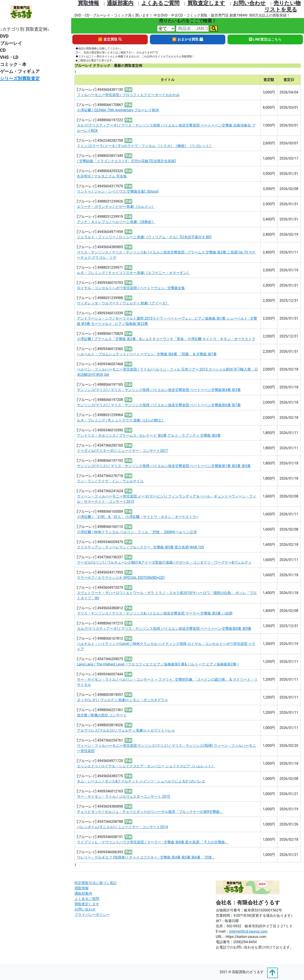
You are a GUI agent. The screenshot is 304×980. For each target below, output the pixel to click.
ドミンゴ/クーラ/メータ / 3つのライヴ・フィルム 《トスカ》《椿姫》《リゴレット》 (145, 146)
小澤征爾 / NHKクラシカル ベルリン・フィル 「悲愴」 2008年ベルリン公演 (137, 532)
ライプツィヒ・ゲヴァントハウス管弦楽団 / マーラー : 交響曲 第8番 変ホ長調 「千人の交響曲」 (153, 842)
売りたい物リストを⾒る (283, 6)
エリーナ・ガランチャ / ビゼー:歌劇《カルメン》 (116, 207)
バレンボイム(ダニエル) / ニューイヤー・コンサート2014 (123, 827)
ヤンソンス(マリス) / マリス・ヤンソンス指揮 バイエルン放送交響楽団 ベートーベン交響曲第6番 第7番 (159, 405)
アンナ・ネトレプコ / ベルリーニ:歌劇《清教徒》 (116, 222)
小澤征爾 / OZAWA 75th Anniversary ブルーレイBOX (118, 110)
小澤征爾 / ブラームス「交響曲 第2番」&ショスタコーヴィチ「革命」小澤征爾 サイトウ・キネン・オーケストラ (166, 339)
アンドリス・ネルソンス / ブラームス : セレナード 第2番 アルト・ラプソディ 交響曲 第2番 (149, 435)
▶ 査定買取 (110, 39)
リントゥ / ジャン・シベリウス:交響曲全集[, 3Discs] (118, 191)
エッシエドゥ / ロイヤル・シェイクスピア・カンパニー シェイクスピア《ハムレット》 (146, 766)
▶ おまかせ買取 (188, 39)
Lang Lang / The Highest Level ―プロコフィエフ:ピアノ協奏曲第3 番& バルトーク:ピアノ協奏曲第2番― (158, 664)
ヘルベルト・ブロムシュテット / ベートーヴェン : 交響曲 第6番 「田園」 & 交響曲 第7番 (147, 354)
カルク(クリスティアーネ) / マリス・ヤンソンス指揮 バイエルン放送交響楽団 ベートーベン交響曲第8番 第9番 (164, 629)
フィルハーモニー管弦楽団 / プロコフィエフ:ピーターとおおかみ (128, 95)
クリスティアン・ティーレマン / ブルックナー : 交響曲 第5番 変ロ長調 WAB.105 (141, 547)
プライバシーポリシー (92, 915)
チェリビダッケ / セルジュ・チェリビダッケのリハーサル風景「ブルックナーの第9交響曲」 (150, 812)
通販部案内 (120, 3)
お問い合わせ (249, 3)
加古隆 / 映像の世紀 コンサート (102, 715)
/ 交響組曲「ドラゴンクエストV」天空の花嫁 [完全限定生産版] (126, 161)
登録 (128, 90)
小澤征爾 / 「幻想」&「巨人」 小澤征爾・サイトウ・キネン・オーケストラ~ (138, 517)
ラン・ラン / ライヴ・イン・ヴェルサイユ (110, 481)
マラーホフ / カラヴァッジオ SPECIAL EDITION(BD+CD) (121, 578)
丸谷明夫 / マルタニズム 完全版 (102, 176)
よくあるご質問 (160, 3)
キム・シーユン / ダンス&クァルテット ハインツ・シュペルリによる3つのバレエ (141, 781)
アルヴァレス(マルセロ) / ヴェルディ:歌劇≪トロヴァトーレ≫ (126, 730)
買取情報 (88, 3)
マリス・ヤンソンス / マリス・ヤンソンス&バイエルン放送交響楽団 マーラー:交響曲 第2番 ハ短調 (155, 613)
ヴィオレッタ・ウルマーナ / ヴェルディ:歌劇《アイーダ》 (123, 303)
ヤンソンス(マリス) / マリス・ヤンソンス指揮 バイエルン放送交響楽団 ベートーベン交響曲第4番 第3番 (159, 390)
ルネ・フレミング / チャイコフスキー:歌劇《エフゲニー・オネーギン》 (134, 273)
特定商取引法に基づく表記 (96, 883)
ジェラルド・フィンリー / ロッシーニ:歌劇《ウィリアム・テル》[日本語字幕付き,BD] (144, 237)
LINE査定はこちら (265, 39)
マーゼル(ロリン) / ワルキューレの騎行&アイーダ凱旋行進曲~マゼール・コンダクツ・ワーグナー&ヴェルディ (164, 562)
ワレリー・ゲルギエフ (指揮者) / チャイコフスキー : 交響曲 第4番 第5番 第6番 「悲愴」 (146, 857)
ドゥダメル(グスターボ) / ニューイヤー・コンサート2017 (123, 451)
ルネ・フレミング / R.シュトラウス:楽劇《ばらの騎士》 (121, 420)
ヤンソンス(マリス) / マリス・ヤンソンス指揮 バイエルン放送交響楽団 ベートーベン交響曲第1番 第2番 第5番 (164, 466)
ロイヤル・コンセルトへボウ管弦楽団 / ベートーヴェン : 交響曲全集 (131, 288)
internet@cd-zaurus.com (248, 931)
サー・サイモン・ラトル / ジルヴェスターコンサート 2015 (123, 796)
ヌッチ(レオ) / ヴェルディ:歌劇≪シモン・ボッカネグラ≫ (122, 700)
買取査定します (206, 3)
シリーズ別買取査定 (20, 78)
